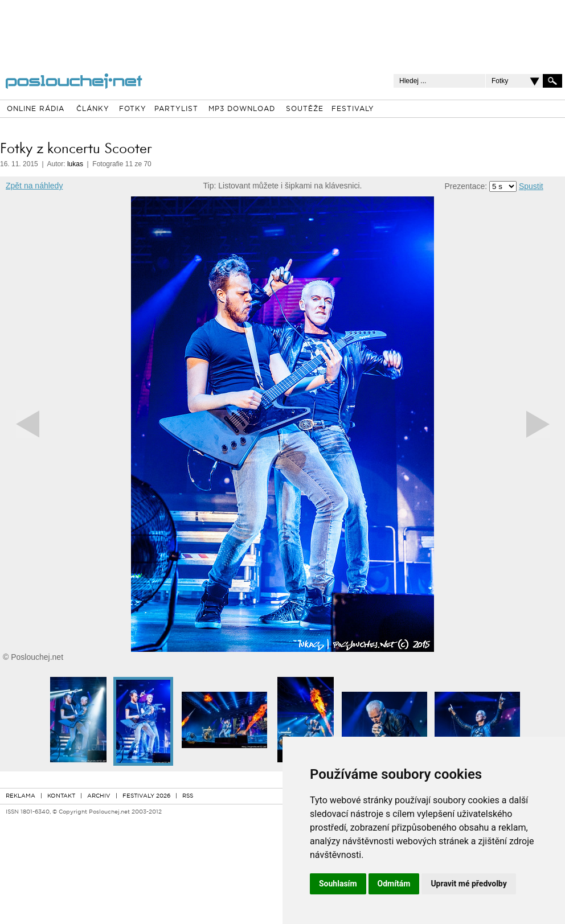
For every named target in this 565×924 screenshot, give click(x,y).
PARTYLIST (176, 109)
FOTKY (133, 109)
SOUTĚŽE (305, 109)
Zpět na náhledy (34, 186)
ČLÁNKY (93, 109)
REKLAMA (21, 796)
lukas (75, 164)
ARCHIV (99, 796)
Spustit (531, 186)
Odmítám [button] (394, 884)
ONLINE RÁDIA (36, 109)
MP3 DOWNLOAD (242, 109)
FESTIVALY (353, 109)
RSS (188, 796)
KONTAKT (61, 796)
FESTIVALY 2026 (146, 796)
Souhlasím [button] (338, 884)
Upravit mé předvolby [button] (468, 884)
